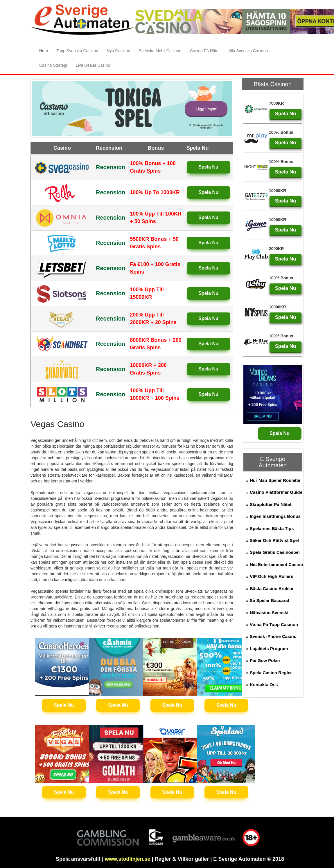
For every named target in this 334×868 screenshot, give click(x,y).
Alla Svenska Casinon (248, 51)
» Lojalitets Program (267, 649)
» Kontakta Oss (262, 685)
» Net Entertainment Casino (275, 564)
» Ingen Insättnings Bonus (274, 516)
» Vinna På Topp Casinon (272, 624)
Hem (46, 50)
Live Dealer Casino (93, 65)
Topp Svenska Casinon (77, 51)
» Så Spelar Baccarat (268, 600)
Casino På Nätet (205, 51)
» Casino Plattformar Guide (274, 492)
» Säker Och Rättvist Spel (273, 540)
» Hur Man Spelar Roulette (273, 480)
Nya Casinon (118, 51)
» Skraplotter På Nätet (269, 504)
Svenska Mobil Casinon (160, 51)
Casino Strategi (53, 65)
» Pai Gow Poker (263, 660)
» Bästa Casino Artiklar (270, 588)
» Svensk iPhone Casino (271, 636)
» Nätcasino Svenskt (267, 613)
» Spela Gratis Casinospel (273, 552)
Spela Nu (208, 167)
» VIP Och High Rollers (270, 576)
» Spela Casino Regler (269, 673)
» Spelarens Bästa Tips (270, 528)
